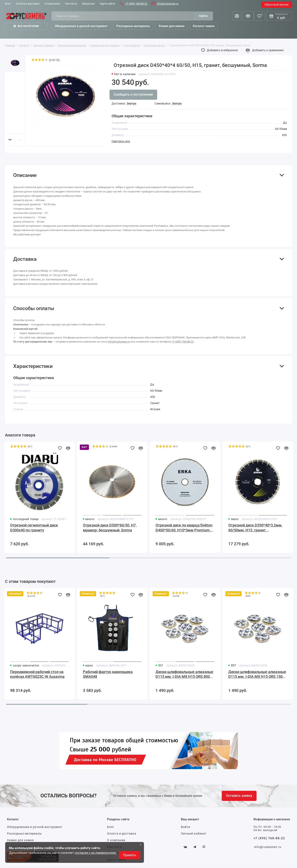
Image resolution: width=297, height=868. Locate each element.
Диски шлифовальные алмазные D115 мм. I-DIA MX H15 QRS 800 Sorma (184, 675)
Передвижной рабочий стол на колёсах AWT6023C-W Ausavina (37, 674)
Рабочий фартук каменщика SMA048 (108, 674)
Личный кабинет (194, 834)
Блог (111, 827)
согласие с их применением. (96, 853)
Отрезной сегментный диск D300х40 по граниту (34, 528)
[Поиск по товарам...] (124, 16)
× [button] (141, 844)
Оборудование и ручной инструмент (35, 827)
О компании (116, 840)
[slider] (40, 60)
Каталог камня (204, 26)
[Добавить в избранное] (221, 50)
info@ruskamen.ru (168, 4)
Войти (186, 827)
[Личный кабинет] (237, 16)
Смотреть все (121, 141)
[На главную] (26, 16)
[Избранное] (259, 16)
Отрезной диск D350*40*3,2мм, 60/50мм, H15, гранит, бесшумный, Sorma (255, 528)
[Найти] (203, 16)
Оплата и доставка (122, 834)
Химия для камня (20, 840)
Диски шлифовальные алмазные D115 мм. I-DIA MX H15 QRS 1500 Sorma (257, 675)
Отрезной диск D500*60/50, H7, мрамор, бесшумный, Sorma (110, 528)
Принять (130, 855)
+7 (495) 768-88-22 (136, 4)
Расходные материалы (24, 834)
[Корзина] (279, 16)
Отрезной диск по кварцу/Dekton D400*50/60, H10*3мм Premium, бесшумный (184, 528)
